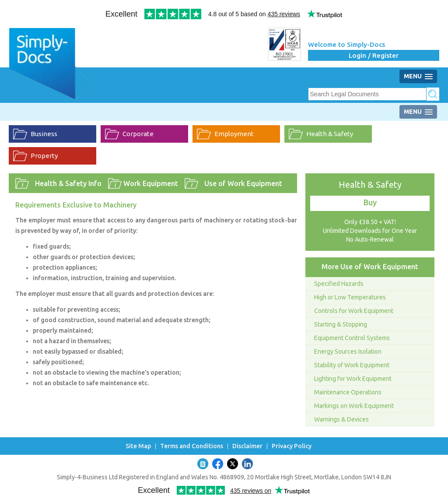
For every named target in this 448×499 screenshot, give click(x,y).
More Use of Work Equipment (370, 267)
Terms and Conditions (192, 446)
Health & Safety (330, 134)
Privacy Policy (292, 446)
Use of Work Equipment (243, 183)
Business (44, 134)
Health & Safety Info (68, 183)
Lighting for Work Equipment (353, 379)
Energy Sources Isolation (348, 351)
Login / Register (374, 55)
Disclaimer (247, 446)
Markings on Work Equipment (354, 406)
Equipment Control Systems (352, 338)
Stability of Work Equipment (352, 365)
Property (44, 156)
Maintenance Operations (348, 392)
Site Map (138, 446)
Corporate (138, 134)
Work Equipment (151, 183)
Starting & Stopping (341, 324)
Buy (370, 202)
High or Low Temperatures (350, 297)
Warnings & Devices (341, 419)
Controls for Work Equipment (354, 311)
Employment (234, 134)
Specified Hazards (339, 284)
